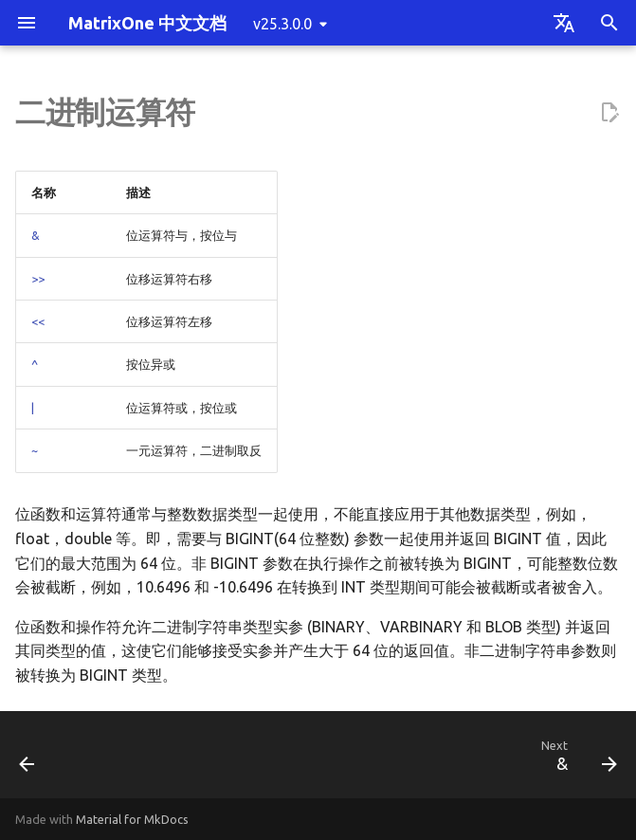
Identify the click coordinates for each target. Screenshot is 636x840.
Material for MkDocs (132, 819)
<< (38, 321)
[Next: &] (575, 760)
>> (38, 279)
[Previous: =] (29, 760)
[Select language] (564, 23)
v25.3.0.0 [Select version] (282, 24)
